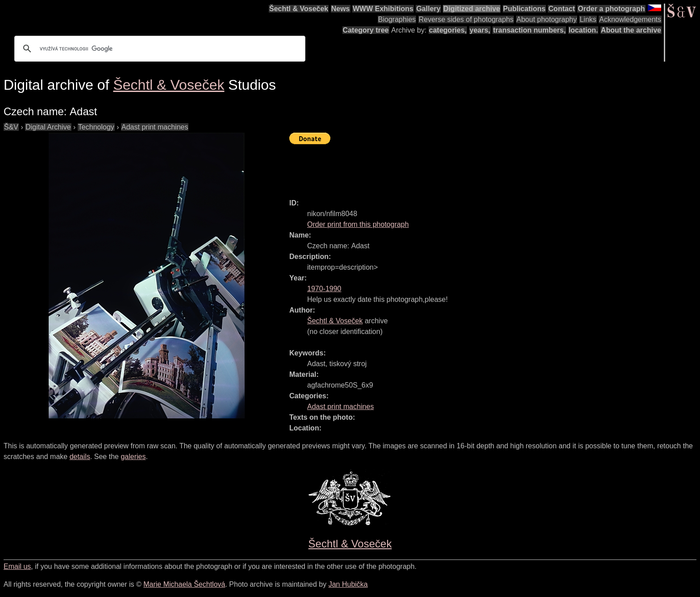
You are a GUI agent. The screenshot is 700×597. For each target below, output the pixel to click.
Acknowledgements (630, 19)
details (80, 457)
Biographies (397, 19)
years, (480, 30)
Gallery (428, 9)
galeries (133, 457)
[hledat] (158, 49)
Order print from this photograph (358, 224)
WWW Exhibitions (383, 9)
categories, (448, 30)
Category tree (366, 30)
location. (583, 30)
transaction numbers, (529, 30)
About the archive (631, 30)
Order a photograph (611, 9)
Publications (524, 9)
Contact (562, 9)
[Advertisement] (452, 167)
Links (588, 19)
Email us (17, 566)
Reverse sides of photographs (466, 19)
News (341, 9)
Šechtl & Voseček (299, 9)
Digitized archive (472, 9)
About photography (547, 19)
